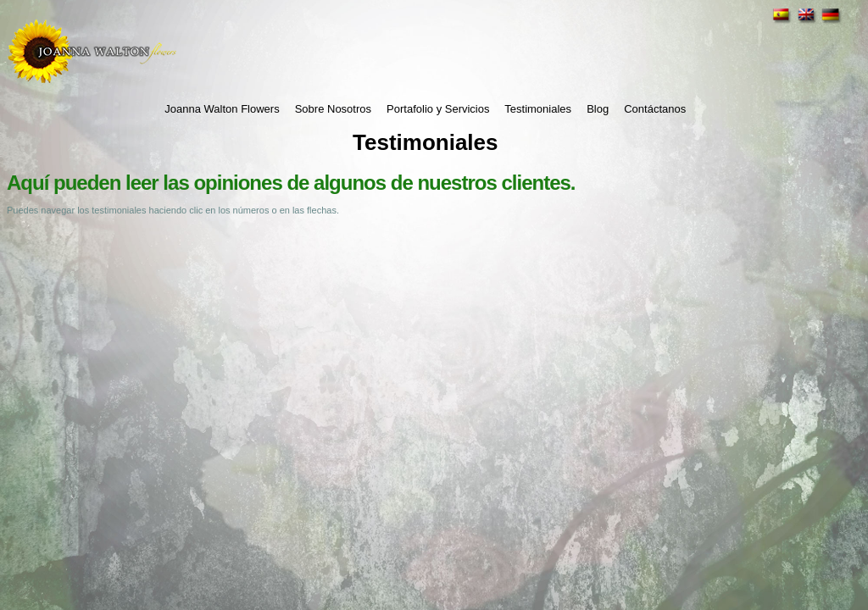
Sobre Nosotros (333, 109)
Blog (598, 109)
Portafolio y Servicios (438, 109)
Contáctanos (655, 109)
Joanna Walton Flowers (222, 109)
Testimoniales (538, 109)
